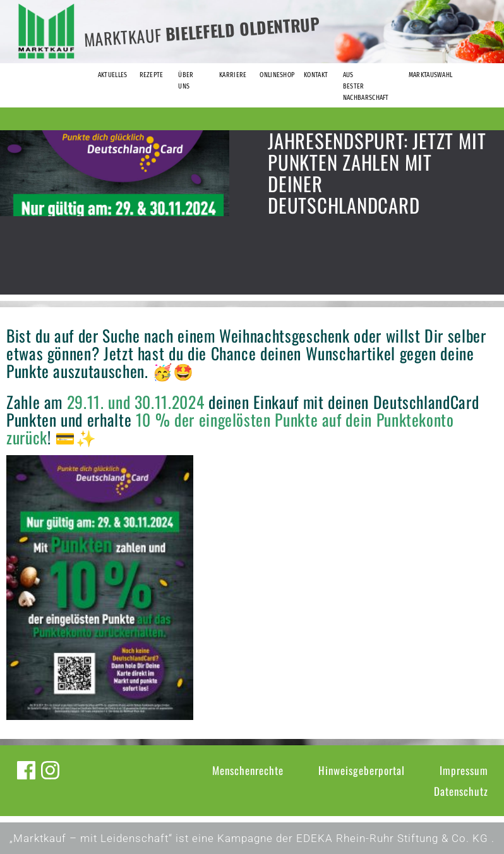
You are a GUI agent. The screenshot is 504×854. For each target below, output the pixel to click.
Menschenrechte (248, 770)
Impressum (464, 770)
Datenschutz (461, 791)
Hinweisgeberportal (362, 770)
